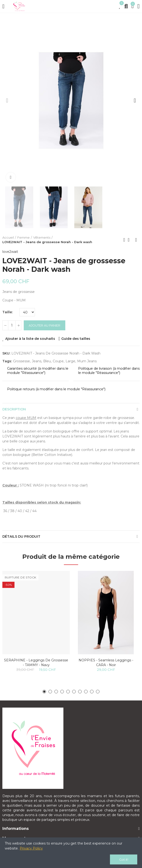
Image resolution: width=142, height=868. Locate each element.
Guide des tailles (76, 339)
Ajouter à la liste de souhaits (30, 339)
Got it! (124, 859)
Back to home (130, 240)
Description (14, 409)
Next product (136, 240)
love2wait (10, 252)
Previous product (124, 240)
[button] (7, 100)
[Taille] (27, 312)
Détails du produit (21, 536)
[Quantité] (12, 325)
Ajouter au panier (45, 325)
